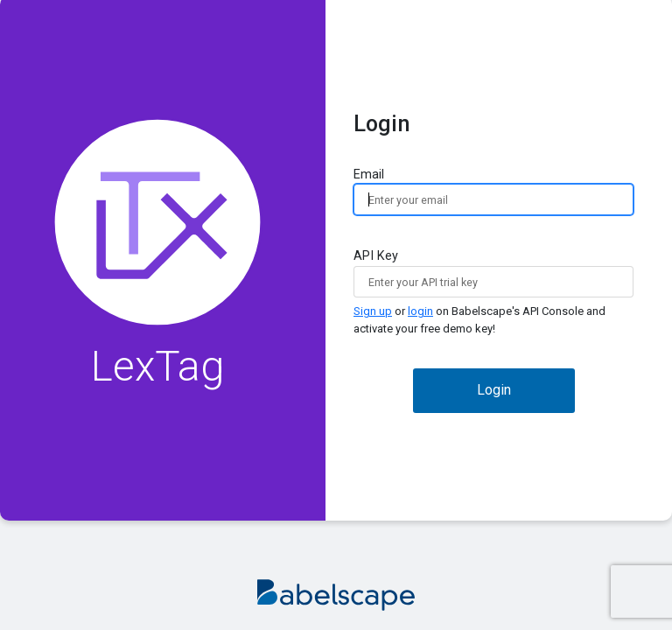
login (420, 311)
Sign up (373, 311)
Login (494, 390)
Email (493, 192)
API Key (493, 293)
